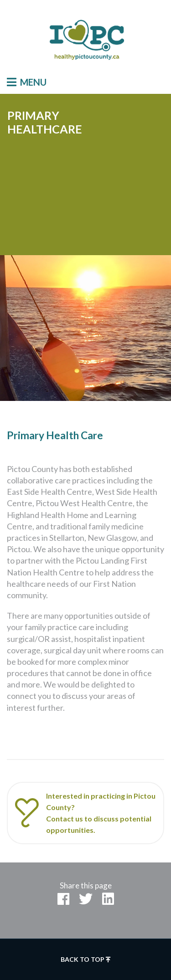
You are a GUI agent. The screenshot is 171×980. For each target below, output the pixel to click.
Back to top (86, 959)
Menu (27, 82)
